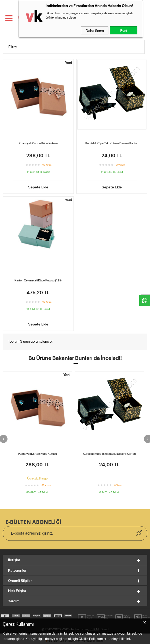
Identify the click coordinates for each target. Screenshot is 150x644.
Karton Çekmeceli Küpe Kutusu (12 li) (38, 280)
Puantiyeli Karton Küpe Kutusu (38, 143)
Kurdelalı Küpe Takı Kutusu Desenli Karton (112, 143)
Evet (124, 30)
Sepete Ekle (38, 187)
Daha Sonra (95, 30)
